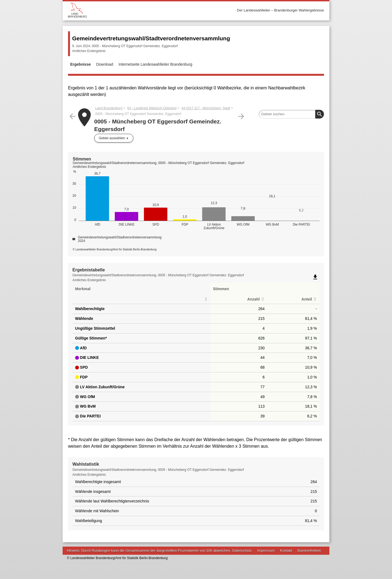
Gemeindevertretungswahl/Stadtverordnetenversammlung (151, 38)
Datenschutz (242, 551)
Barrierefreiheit (309, 551)
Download (105, 64)
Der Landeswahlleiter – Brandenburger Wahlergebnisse (280, 10)
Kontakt (286, 551)
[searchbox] (291, 114)
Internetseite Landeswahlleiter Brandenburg (156, 64)
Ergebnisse (80, 64)
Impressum (266, 551)
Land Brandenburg (109, 108)
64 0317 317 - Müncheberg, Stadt (206, 108)
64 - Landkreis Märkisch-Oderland (152, 108)
